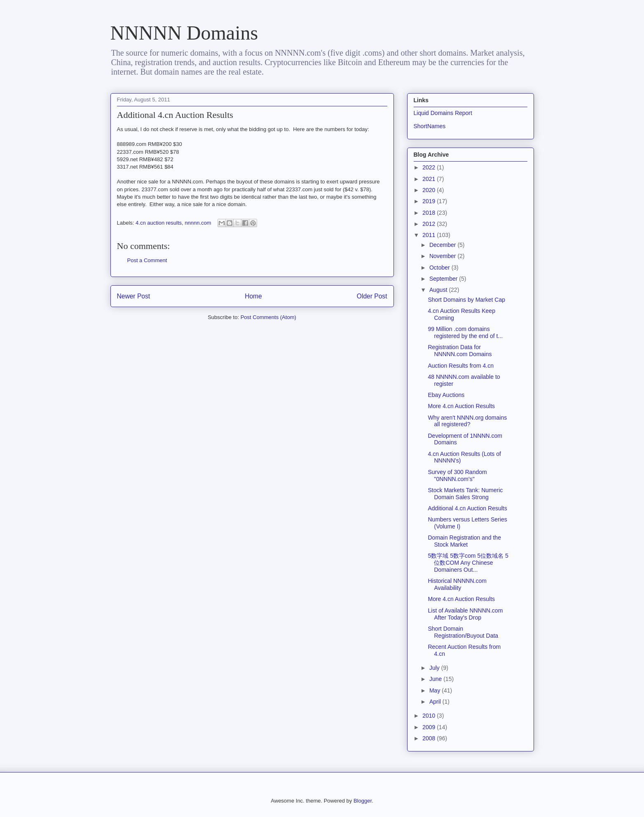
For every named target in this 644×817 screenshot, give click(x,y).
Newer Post (134, 296)
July (435, 668)
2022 (430, 167)
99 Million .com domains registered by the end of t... (465, 332)
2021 (430, 179)
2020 (430, 190)
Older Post (372, 296)
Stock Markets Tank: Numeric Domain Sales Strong (465, 494)
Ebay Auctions (446, 395)
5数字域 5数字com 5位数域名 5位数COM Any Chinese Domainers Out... (468, 563)
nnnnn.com (198, 223)
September (444, 279)
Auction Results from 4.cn (461, 366)
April (436, 702)
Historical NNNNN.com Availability (457, 584)
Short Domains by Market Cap (466, 300)
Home (253, 296)
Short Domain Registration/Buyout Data (463, 632)
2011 (430, 235)
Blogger (363, 801)
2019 (430, 201)
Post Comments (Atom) (268, 317)
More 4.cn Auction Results (461, 406)
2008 (430, 738)
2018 (430, 213)
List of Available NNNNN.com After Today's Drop (465, 614)
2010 (430, 716)
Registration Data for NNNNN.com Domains (460, 351)
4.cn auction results (159, 223)
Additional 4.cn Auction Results (467, 508)
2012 (430, 224)
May (436, 690)
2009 (430, 727)
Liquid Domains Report (443, 113)
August (439, 290)
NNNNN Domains (184, 33)
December (443, 245)
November (443, 256)
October (440, 268)
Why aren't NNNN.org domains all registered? (467, 421)
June (436, 679)
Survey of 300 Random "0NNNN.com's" (457, 475)
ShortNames (430, 126)
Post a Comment (147, 260)
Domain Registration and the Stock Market (464, 541)
